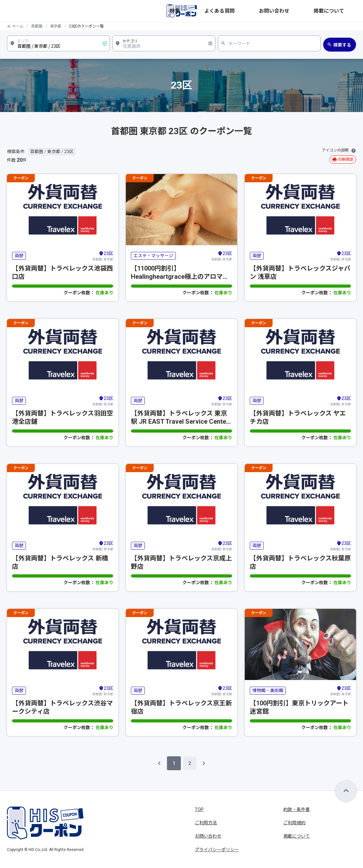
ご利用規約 (294, 823)
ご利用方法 (206, 823)
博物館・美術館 (268, 690)
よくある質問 (274, 11)
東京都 (56, 26)
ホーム (18, 26)
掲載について (343, 11)
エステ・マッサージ (153, 256)
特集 (249, 11)
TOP (199, 809)
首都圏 (37, 26)
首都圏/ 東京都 (103, 256)
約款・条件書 (297, 809)
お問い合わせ (309, 11)
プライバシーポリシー (217, 850)
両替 (19, 256)
